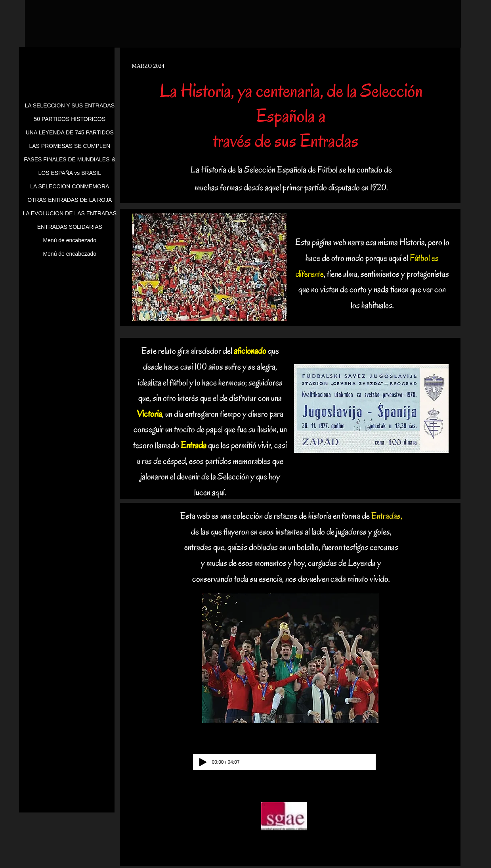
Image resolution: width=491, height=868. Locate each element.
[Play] (203, 762)
